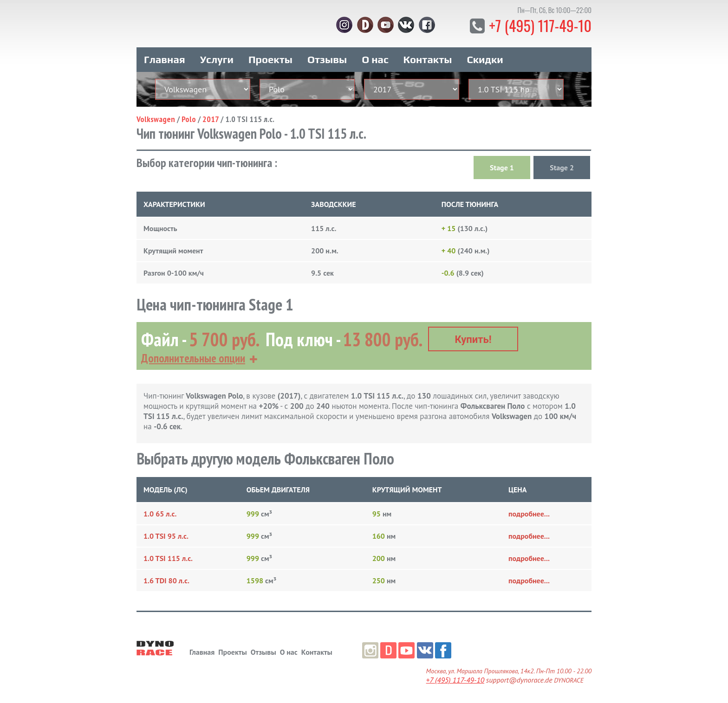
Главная (165, 59)
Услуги (217, 59)
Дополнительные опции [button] (193, 358)
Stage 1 (502, 168)
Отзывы (327, 59)
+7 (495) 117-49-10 (540, 25)
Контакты (428, 59)
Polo (189, 119)
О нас (375, 59)
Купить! (473, 339)
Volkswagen (156, 119)
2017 (211, 119)
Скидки (485, 59)
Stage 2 (562, 168)
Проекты (270, 59)
